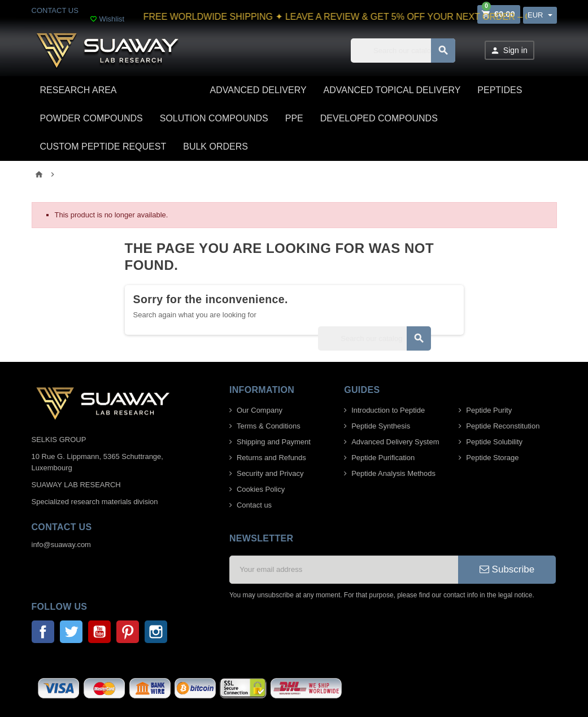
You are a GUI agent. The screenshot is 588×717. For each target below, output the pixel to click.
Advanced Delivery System (395, 442)
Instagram (156, 632)
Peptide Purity (489, 410)
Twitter (71, 632)
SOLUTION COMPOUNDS (214, 118)
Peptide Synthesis (381, 426)
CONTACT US (55, 10)
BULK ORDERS (215, 147)
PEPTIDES (500, 90)
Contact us (254, 505)
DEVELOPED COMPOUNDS (379, 118)
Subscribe (507, 569)
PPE (294, 118)
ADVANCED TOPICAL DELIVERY (392, 90)
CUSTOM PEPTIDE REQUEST (103, 147)
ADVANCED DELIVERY (258, 90)
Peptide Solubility (494, 442)
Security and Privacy (270, 473)
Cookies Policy (261, 489)
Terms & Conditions (269, 426)
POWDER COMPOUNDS (92, 118)
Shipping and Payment (274, 442)
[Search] (403, 51)
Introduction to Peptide (388, 410)
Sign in (509, 51)
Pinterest (128, 632)
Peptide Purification (383, 458)
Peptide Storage (492, 458)
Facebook (43, 632)
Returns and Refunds (271, 458)
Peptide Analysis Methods (393, 473)
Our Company (260, 410)
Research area (79, 90)
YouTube (99, 632)
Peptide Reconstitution (503, 426)
